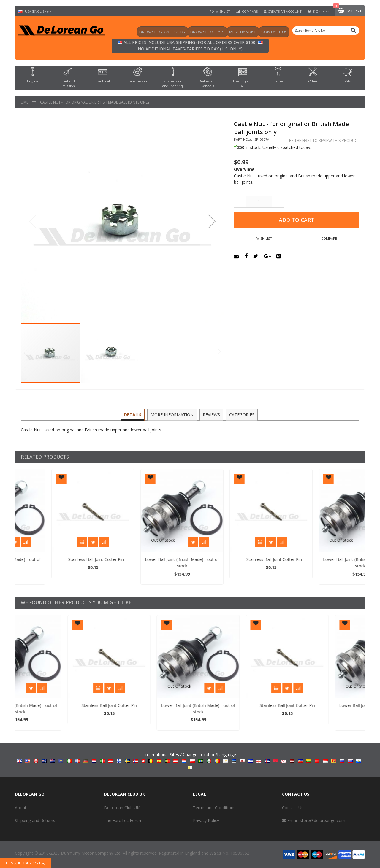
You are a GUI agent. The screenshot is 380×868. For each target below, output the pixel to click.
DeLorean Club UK (122, 808)
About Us (24, 808)
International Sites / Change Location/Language (190, 760)
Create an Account (285, 12)
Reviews (211, 414)
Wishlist (223, 12)
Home (23, 102)
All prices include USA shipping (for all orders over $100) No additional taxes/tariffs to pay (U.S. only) (190, 46)
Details (134, 414)
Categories (241, 414)
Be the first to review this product (324, 140)
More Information (172, 414)
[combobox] (326, 31)
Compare (249, 12)
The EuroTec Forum (123, 820)
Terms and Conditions (214, 808)
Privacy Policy (206, 820)
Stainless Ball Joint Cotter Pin (149, 559)
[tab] (134, 415)
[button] (212, 221)
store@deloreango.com (323, 820)
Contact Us (293, 808)
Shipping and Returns (35, 820)
